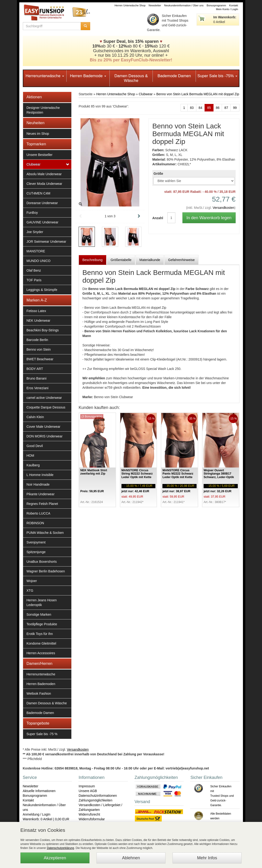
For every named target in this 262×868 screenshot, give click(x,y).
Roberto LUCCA (38, 513)
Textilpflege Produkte (42, 624)
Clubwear (34, 164)
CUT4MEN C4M (38, 193)
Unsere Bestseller (40, 155)
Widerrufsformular (92, 819)
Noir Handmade (38, 484)
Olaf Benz (34, 270)
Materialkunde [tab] (150, 260)
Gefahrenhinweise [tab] (181, 260)
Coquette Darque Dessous (46, 407)
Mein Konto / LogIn (227, 9)
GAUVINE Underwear (42, 222)
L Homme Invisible (40, 475)
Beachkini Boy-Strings (43, 330)
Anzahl (156, 218)
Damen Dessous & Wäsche (131, 78)
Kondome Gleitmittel (41, 643)
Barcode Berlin (37, 340)
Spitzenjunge (36, 552)
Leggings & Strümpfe (42, 290)
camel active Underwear (44, 398)
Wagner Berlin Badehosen (46, 571)
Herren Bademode (88, 76)
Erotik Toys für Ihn (40, 634)
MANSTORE (36, 251)
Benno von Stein (39, 349)
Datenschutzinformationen (98, 796)
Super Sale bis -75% (217, 76)
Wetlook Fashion (39, 694)
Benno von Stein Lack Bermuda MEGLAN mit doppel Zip (198, 94)
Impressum (87, 786)
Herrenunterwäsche (45, 76)
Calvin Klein (35, 417)
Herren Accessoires (41, 653)
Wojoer (32, 581)
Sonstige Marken (39, 614)
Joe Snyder (35, 232)
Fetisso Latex (36, 311)
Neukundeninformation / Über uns (184, 5)
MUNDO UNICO (39, 261)
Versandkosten (224, 208)
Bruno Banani (37, 378)
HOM (30, 456)
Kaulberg (33, 465)
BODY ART (35, 369)
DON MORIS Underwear (45, 436)
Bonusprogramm (216, 5)
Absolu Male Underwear (44, 174)
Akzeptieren (55, 858)
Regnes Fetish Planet (42, 504)
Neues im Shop (38, 134)
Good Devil (35, 446)
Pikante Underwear (41, 494)
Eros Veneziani (38, 388)
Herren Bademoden (41, 684)
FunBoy (32, 213)
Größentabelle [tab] (121, 260)
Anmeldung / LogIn (37, 814)
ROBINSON (35, 523)
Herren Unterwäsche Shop (130, 5)
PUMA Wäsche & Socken (45, 533)
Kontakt (234, 5)
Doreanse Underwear (42, 203)
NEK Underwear (38, 321)
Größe (158, 174)
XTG (30, 591)
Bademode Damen (174, 76)
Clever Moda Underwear (44, 184)
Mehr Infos (207, 858)
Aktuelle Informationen (39, 791)
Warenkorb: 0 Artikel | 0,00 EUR (46, 819)
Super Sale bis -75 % (42, 734)
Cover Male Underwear (44, 427)
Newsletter (155, 5)
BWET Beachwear (40, 359)
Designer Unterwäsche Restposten (43, 110)
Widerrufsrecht (89, 814)
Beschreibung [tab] (93, 260)
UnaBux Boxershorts (42, 562)
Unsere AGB (88, 791)
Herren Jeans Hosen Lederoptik (42, 602)
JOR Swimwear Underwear (46, 242)
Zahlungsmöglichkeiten (95, 800)
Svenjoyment (36, 542)
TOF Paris (34, 280)
